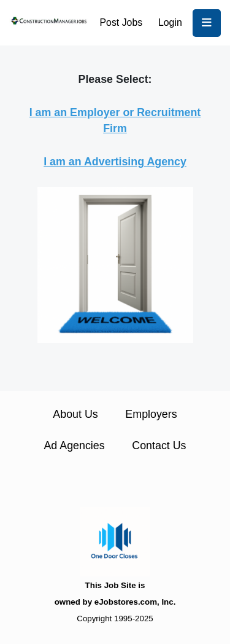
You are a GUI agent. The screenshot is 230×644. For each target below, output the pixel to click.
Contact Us (159, 446)
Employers (151, 414)
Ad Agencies (74, 446)
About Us (75, 414)
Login (170, 22)
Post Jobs (121, 22)
